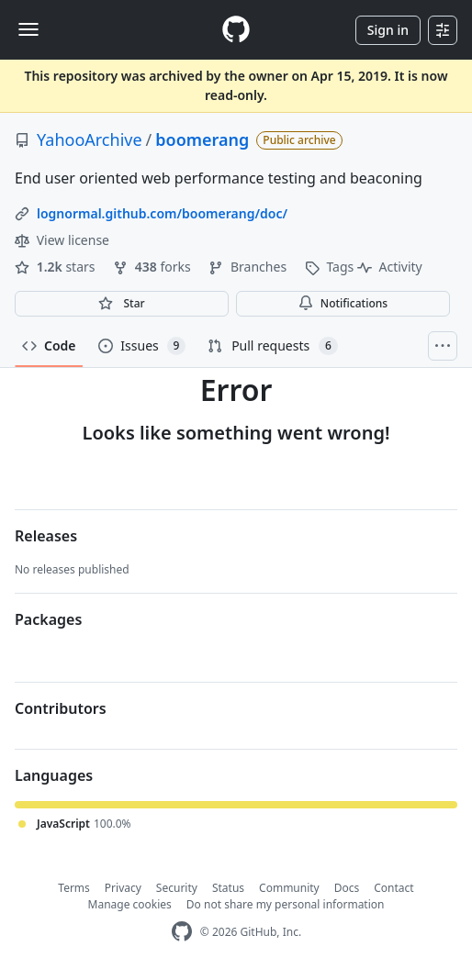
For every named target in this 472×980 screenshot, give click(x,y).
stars (56, 267)
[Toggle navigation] (28, 29)
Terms (74, 888)
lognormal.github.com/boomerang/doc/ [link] (162, 213)
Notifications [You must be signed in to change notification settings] (343, 303)
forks (153, 267)
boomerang (202, 139)
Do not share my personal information (286, 904)
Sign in (388, 30)
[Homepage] (236, 30)
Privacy (123, 888)
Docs (347, 888)
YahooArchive (90, 139)
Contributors (61, 708)
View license (62, 240)
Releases (46, 536)
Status (228, 888)
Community (289, 888)
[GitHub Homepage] (182, 932)
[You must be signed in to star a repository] (122, 304)
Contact (393, 888)
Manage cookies (130, 904)
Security (177, 888)
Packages (48, 619)
